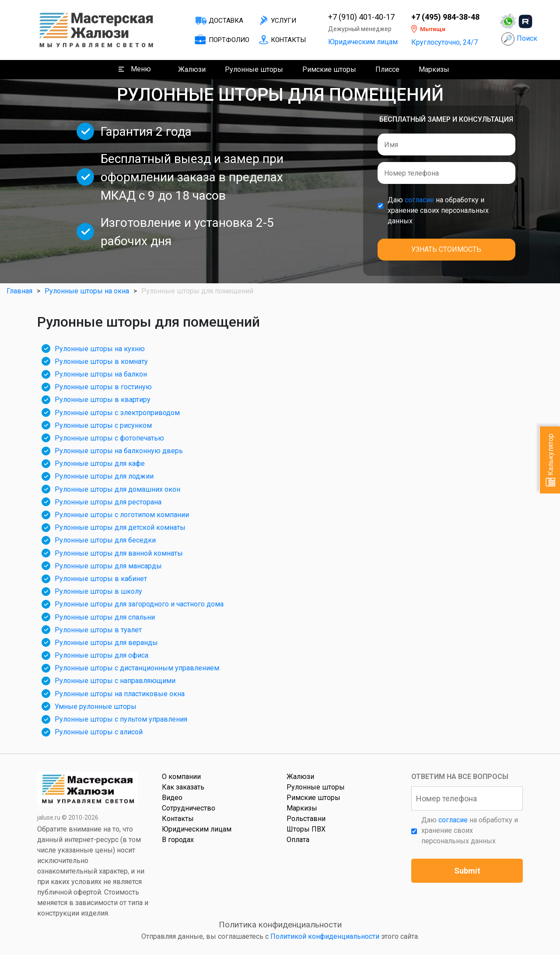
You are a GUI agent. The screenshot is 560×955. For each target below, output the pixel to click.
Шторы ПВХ (306, 829)
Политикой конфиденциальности (325, 936)
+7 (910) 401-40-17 (361, 17)
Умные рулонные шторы (96, 707)
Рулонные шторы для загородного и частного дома (139, 604)
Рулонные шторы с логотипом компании (122, 515)
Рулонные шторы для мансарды (108, 566)
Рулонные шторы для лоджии (104, 476)
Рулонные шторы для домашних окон (117, 489)
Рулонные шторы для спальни (105, 617)
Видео (172, 798)
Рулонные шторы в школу (98, 591)
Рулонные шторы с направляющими (115, 681)
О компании (181, 777)
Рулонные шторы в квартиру (103, 400)
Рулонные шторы (254, 69)
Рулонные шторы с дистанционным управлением (137, 668)
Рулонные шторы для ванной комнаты (119, 553)
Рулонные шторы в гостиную (103, 387)
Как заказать (183, 787)
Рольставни (306, 819)
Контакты (288, 40)
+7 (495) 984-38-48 (445, 17)
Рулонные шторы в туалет (98, 630)
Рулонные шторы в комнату (101, 361)
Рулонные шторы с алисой (99, 732)
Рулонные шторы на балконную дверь (119, 451)
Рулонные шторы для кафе (100, 463)
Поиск (527, 38)
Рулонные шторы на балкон (101, 374)
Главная (19, 291)
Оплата (298, 840)
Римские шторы (329, 69)
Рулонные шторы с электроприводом (117, 413)
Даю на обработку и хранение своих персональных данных (438, 210)
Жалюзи (192, 69)
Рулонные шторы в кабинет (101, 579)
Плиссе (387, 69)
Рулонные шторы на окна (87, 291)
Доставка (226, 21)
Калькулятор (551, 460)
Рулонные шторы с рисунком (103, 425)
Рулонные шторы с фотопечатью (109, 438)
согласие (419, 200)
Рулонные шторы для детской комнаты (120, 527)
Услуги (283, 21)
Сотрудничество (189, 808)
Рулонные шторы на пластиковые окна (120, 694)
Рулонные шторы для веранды (106, 643)
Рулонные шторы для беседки (105, 540)
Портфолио (229, 40)
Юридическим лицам (363, 42)
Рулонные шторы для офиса (101, 655)
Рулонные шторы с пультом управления (121, 719)
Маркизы (434, 69)
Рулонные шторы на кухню (100, 349)
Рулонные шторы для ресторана (108, 502)
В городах (178, 840)
